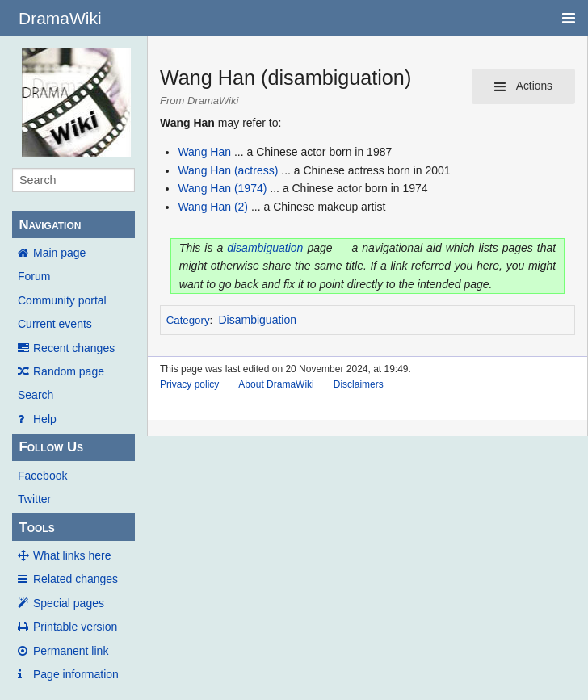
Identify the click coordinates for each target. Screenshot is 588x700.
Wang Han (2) (213, 207)
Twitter (34, 499)
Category (188, 320)
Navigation (50, 225)
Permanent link (71, 651)
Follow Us (51, 447)
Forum (34, 276)
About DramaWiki (276, 384)
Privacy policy (189, 384)
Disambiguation (258, 320)
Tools (36, 528)
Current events (55, 324)
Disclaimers (359, 384)
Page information (76, 674)
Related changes (76, 579)
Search (36, 395)
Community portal (62, 300)
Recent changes (74, 348)
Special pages (69, 603)
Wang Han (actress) (228, 170)
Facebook (42, 476)
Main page (59, 253)
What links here (72, 555)
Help (45, 419)
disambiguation (265, 248)
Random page (69, 371)
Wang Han (204, 152)
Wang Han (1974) (222, 188)
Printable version (75, 627)
